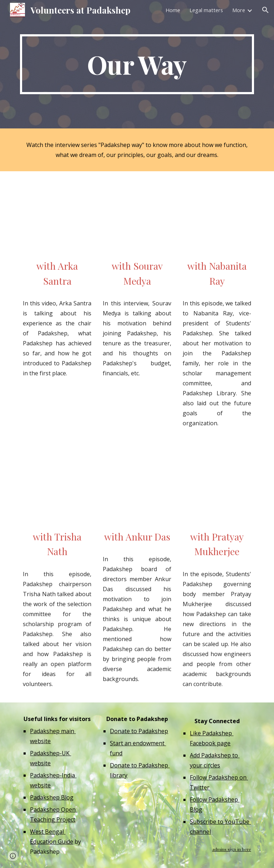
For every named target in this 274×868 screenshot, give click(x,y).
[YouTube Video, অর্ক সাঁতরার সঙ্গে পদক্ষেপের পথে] (57, 217)
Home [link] (173, 10)
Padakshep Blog (52, 797)
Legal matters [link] (206, 10)
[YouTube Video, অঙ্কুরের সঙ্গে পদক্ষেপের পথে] (137, 487)
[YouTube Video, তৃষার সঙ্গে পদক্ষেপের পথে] (57, 487)
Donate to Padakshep (139, 731)
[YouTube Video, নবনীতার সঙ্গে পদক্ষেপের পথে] (217, 217)
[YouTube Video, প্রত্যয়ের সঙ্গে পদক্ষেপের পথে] (217, 487)
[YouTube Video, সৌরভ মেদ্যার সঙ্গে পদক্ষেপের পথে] (137, 217)
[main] (137, 64)
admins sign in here (232, 849)
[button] (265, 10)
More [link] (239, 10)
